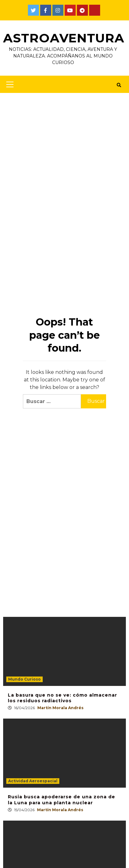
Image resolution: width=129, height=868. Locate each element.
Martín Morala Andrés (60, 708)
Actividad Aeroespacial (33, 781)
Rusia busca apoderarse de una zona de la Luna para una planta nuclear (62, 800)
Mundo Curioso (24, 679)
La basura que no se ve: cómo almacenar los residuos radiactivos (62, 698)
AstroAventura (64, 38)
